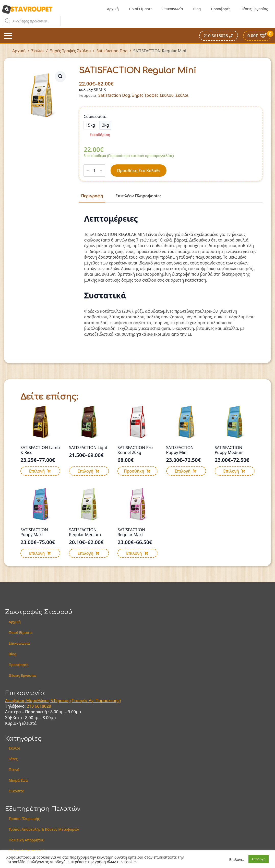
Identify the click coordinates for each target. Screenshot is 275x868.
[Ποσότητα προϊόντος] (94, 171)
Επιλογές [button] (237, 859)
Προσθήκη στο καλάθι (138, 171)
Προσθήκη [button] (134, 471)
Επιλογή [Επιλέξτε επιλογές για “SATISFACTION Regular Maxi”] (134, 553)
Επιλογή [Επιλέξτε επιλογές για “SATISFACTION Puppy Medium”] (231, 471)
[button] (60, 76)
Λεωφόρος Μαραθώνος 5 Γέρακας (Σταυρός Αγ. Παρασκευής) (63, 701)
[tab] (92, 196)
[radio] (90, 125)
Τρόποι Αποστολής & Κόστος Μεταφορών (44, 829)
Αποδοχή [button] (259, 859)
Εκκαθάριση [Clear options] (100, 135)
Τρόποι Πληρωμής (24, 819)
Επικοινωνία (173, 9)
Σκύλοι (38, 51)
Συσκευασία (95, 116)
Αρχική (113, 9)
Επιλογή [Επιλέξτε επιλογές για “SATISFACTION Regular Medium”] (86, 553)
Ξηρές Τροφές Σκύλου (70, 51)
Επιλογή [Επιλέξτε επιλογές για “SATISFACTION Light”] (86, 471)
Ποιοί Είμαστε (141, 9)
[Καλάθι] (257, 36)
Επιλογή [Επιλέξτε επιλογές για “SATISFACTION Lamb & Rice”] (37, 471)
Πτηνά (14, 770)
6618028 (43, 706)
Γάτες (13, 759)
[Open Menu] (8, 36)
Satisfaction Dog (112, 51)
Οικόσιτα (16, 791)
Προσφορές (221, 9)
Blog (197, 9)
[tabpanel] (171, 275)
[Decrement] (88, 171)
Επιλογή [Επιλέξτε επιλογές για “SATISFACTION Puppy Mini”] (183, 471)
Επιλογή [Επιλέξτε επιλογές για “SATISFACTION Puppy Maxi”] (37, 553)
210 (31, 706)
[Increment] (101, 171)
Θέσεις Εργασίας (254, 9)
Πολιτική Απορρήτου (26, 840)
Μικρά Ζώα (18, 780)
